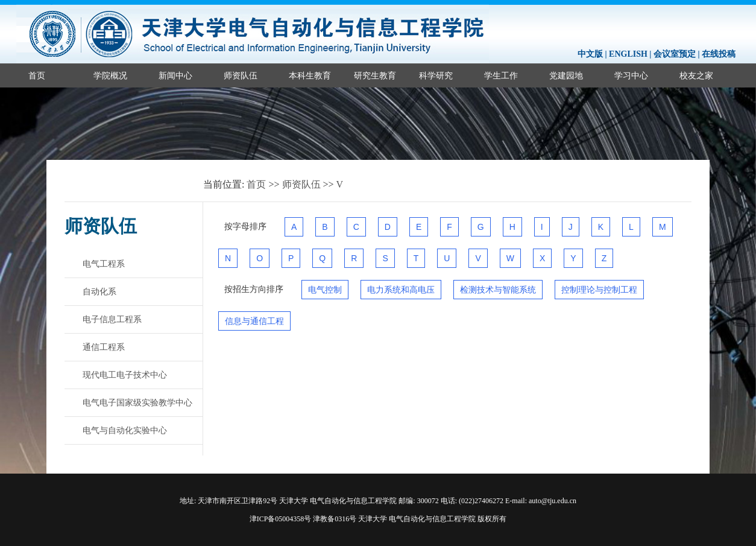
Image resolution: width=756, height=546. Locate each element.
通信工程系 (104, 347)
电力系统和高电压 (401, 290)
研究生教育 (375, 75)
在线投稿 (719, 54)
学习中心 (631, 75)
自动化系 (99, 291)
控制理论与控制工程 (599, 290)
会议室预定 (675, 54)
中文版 (590, 54)
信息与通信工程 (254, 321)
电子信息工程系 (112, 319)
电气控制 (325, 290)
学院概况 (110, 75)
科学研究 (436, 75)
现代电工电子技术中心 (125, 375)
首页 (37, 75)
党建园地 (566, 75)
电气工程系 (104, 264)
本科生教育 (310, 75)
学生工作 (501, 75)
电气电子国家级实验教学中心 (137, 402)
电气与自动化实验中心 (125, 430)
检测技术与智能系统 (498, 290)
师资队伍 (241, 75)
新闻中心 (175, 75)
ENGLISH (628, 54)
